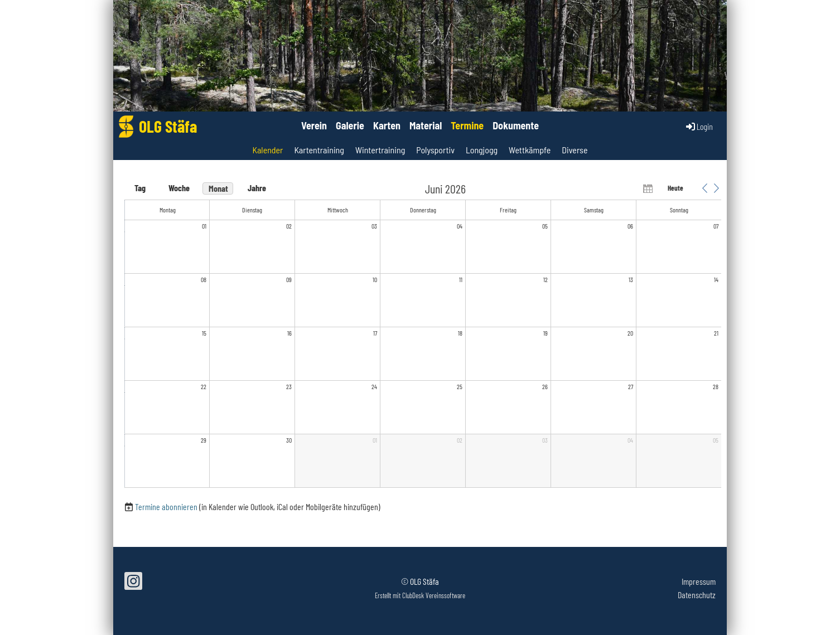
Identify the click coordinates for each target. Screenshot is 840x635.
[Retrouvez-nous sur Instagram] (133, 583)
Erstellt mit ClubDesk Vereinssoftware (420, 595)
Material (426, 125)
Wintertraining (380, 150)
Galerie (350, 125)
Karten (387, 125)
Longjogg (482, 150)
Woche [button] (179, 188)
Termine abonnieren (166, 506)
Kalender (267, 150)
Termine (467, 125)
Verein (314, 125)
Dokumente (516, 125)
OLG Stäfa (168, 126)
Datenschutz (697, 595)
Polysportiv (435, 150)
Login (699, 127)
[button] (704, 188)
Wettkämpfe (530, 150)
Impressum (699, 581)
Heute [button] (675, 188)
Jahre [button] (257, 188)
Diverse (575, 150)
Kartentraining (319, 150)
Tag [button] (140, 188)
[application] (423, 336)
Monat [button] (218, 188)
